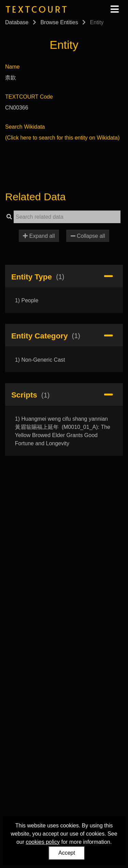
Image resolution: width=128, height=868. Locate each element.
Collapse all (88, 236)
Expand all (39, 236)
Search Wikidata (25, 127)
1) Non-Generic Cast (40, 360)
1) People (27, 300)
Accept (67, 853)
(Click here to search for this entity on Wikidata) (62, 138)
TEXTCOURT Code (29, 97)
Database (17, 22)
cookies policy (43, 842)
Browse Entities (59, 22)
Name (12, 67)
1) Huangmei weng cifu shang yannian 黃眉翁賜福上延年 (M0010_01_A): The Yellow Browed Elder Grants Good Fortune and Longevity (63, 431)
